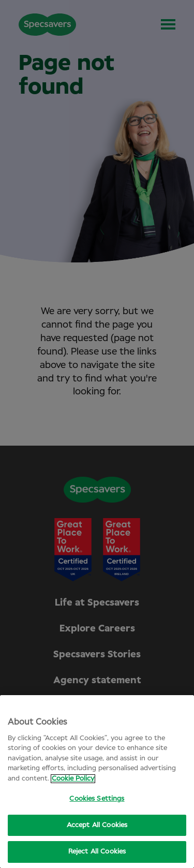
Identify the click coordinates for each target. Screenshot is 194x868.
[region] (97, 782)
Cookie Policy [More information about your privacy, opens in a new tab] (73, 779)
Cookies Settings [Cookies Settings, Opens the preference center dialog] (97, 799)
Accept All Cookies (97, 825)
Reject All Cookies (97, 852)
